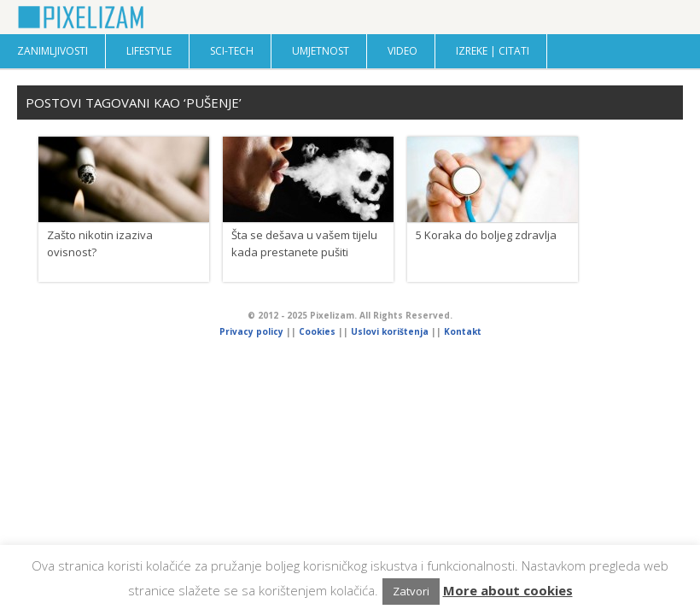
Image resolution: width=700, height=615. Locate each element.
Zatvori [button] (411, 591)
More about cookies (508, 590)
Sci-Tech (232, 51)
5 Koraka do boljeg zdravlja (486, 235)
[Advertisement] (350, 477)
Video (402, 51)
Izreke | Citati (493, 51)
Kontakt (463, 331)
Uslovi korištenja (390, 331)
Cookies (318, 331)
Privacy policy (251, 331)
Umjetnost (321, 51)
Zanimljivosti (52, 51)
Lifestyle (149, 51)
